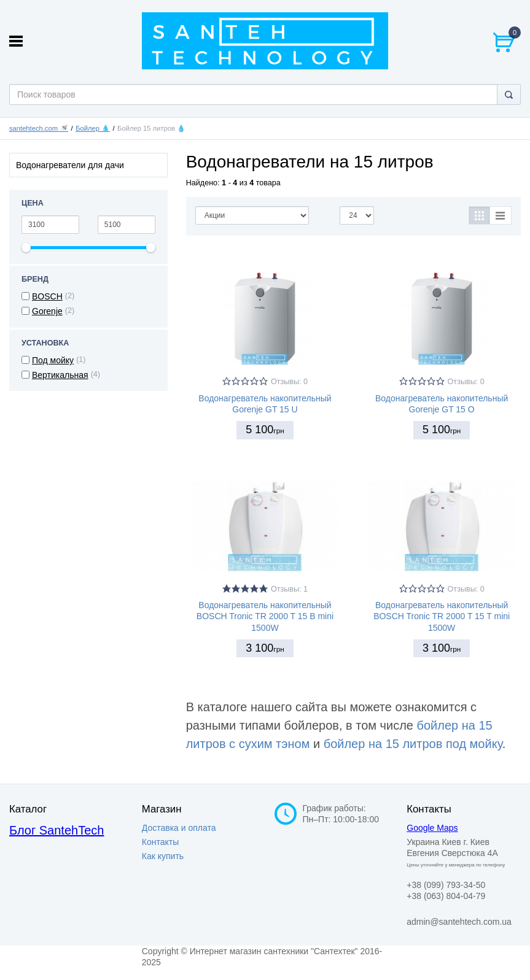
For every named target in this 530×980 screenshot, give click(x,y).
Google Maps (432, 828)
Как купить (163, 856)
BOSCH (47, 296)
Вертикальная (60, 375)
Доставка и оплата (179, 828)
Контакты (160, 842)
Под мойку (53, 360)
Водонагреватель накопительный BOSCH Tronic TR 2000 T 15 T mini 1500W (442, 616)
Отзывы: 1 (289, 589)
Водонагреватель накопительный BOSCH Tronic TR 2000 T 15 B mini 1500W (265, 616)
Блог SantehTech (57, 830)
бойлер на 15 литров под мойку (413, 744)
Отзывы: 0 (289, 382)
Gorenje (47, 311)
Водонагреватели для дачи (70, 165)
